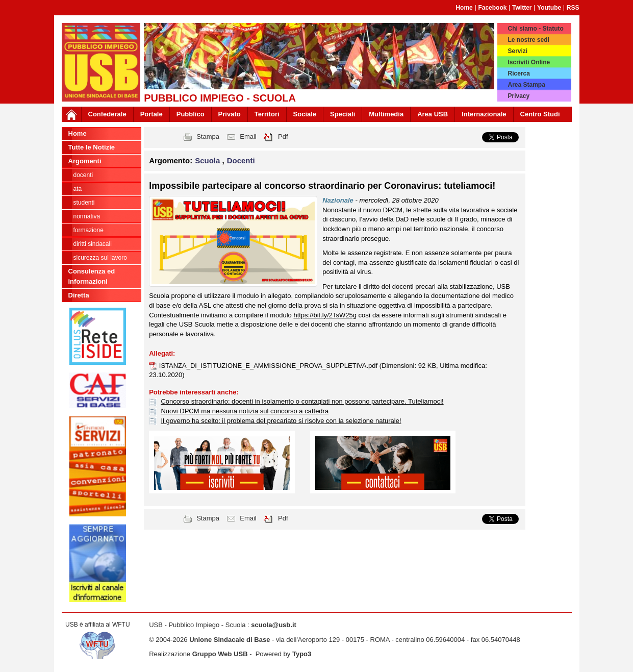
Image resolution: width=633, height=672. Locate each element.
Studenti (84, 203)
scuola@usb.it (274, 625)
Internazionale (484, 114)
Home (464, 8)
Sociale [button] (305, 114)
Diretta (79, 295)
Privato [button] (230, 114)
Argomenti (85, 161)
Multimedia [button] (386, 114)
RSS (573, 8)
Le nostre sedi (528, 40)
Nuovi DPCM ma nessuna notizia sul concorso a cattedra (245, 411)
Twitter (522, 8)
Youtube (549, 8)
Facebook (492, 8)
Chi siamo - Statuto (535, 29)
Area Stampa (526, 85)
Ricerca (518, 73)
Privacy (518, 96)
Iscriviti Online (529, 62)
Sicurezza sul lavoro (100, 258)
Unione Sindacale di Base (230, 640)
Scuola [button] (208, 160)
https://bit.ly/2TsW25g (325, 315)
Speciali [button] (343, 114)
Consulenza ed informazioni (92, 276)
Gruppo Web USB (220, 654)
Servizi (517, 51)
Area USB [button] (433, 114)
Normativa (87, 216)
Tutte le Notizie (92, 147)
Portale (151, 114)
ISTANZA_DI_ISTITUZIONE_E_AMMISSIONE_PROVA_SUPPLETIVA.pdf (269, 366)
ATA (78, 189)
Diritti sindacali (93, 244)
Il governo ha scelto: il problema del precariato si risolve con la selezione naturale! (281, 421)
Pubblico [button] (191, 114)
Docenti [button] (241, 160)
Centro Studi (540, 114)
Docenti (83, 175)
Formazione (88, 230)
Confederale (107, 114)
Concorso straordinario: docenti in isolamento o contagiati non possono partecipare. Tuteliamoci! (302, 401)
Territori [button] (267, 114)
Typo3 (302, 654)
